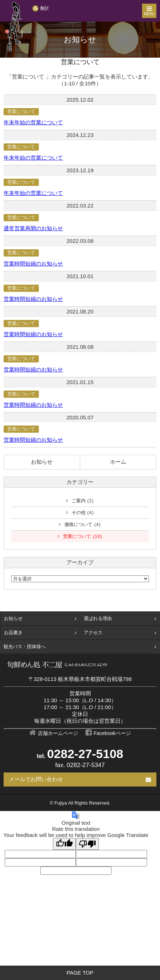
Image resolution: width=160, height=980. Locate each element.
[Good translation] (64, 844)
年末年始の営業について (33, 122)
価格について (83, 524)
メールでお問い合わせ (36, 779)
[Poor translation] (87, 844)
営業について (21, 112)
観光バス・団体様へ (25, 647)
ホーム (118, 462)
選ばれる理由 (98, 618)
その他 (83, 513)
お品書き (13, 632)
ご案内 (83, 501)
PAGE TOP (80, 973)
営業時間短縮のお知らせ (33, 264)
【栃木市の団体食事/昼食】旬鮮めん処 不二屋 (15, 27)
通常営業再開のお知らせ (33, 228)
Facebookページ (112, 733)
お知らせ (42, 462)
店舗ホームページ (58, 733)
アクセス (93, 632)
